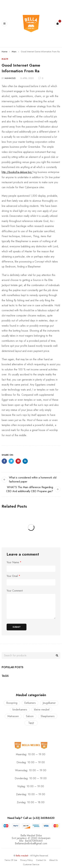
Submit (17, 627)
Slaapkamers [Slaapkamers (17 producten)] (48, 716)
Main (14, 52)
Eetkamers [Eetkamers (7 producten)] (30, 703)
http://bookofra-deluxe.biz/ (17, 172)
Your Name (14, 562)
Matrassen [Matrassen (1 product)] (13, 716)
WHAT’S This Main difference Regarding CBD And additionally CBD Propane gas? (30, 489)
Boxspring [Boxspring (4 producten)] (12, 703)
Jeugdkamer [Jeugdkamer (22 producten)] (49, 703)
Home (4, 52)
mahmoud (10, 78)
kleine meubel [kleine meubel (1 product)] (42, 710)
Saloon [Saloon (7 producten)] (30, 716)
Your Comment (15, 591)
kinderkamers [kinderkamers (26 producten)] (20, 710)
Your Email (13, 576)
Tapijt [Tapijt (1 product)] (31, 723)
